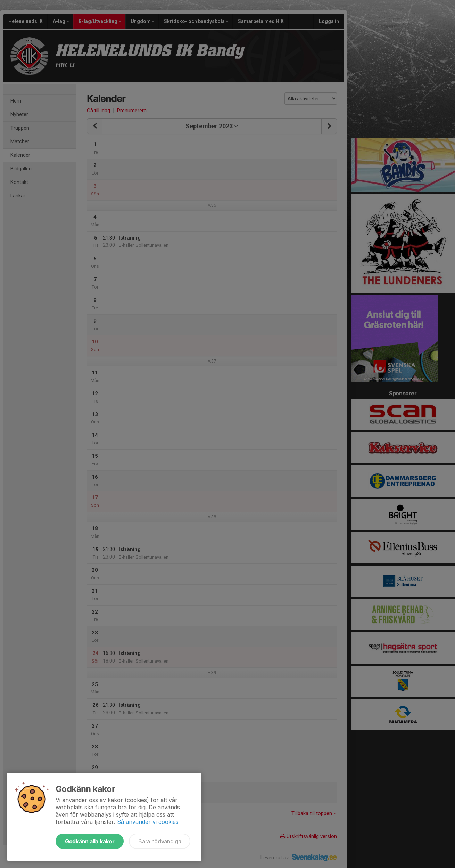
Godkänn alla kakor (90, 841)
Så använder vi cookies (148, 822)
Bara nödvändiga (160, 841)
